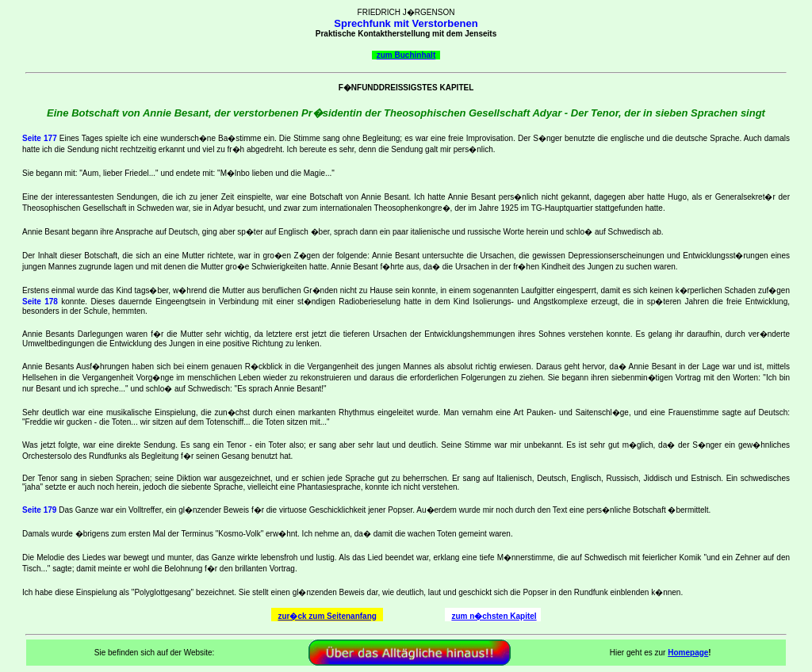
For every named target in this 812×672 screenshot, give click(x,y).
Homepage (688, 653)
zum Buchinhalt (406, 55)
